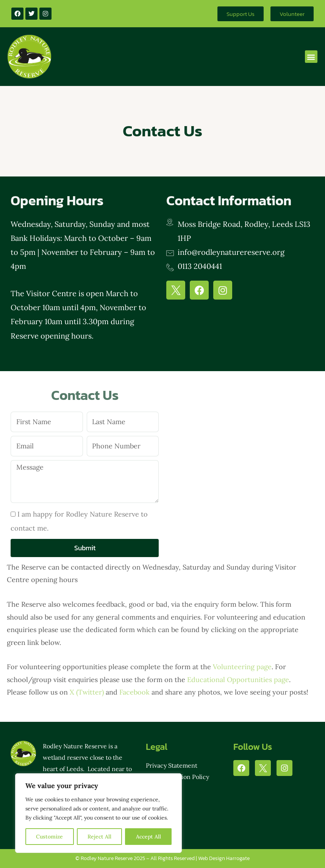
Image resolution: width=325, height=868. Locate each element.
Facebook (134, 692)
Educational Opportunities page (238, 680)
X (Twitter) (87, 692)
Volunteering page (242, 667)
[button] (311, 57)
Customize (49, 837)
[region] (98, 813)
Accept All (148, 837)
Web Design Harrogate (224, 858)
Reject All (99, 837)
